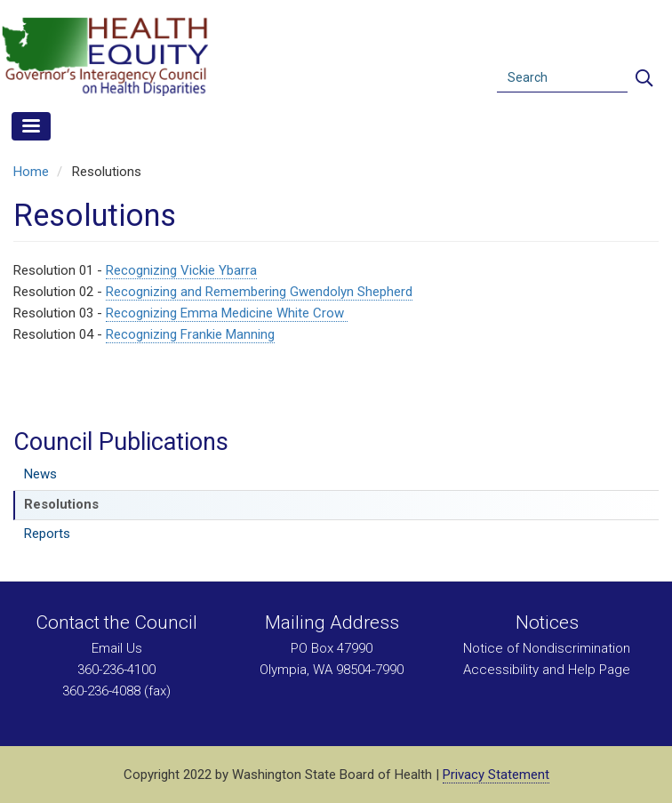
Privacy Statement (496, 775)
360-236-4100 (116, 670)
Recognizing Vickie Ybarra (181, 270)
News (40, 474)
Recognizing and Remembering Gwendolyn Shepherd (259, 292)
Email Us (117, 648)
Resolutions (61, 504)
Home (31, 172)
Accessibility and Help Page (547, 670)
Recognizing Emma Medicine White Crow (227, 313)
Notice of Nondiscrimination (547, 648)
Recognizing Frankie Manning (190, 334)
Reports (47, 534)
